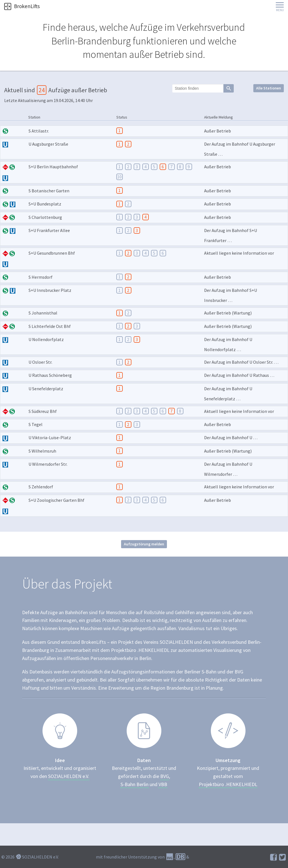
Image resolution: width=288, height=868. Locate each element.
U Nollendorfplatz (46, 339)
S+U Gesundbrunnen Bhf (52, 253)
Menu (280, 10)
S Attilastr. (39, 131)
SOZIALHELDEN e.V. (69, 776)
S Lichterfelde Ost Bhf (50, 326)
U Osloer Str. (40, 362)
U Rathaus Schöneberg (50, 375)
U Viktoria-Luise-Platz (50, 437)
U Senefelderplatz (46, 389)
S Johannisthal (43, 313)
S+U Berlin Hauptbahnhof (53, 167)
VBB (163, 784)
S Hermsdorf (41, 277)
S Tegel (36, 424)
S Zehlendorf (41, 487)
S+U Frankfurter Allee (49, 230)
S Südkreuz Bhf (43, 411)
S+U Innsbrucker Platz (50, 290)
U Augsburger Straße (48, 144)
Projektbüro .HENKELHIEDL (228, 784)
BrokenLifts (22, 6)
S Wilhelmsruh (42, 451)
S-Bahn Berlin (134, 784)
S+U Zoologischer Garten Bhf (56, 500)
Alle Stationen (269, 88)
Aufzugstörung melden (144, 544)
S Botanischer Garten (49, 191)
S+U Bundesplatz (45, 204)
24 (42, 90)
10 (119, 177)
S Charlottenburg (45, 217)
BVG (165, 776)
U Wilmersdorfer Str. (48, 464)
